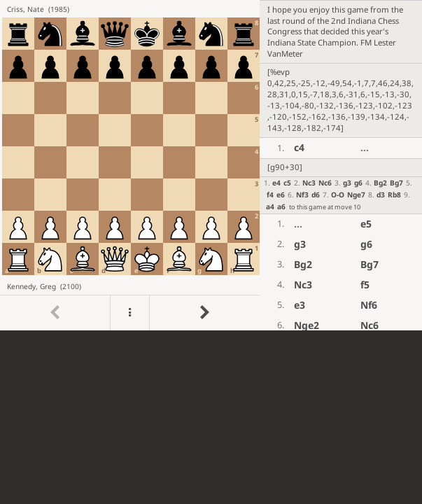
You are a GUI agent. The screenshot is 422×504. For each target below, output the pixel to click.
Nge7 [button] (356, 195)
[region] (211, 165)
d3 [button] (381, 195)
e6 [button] (281, 195)
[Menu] (129, 313)
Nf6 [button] (369, 305)
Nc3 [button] (309, 183)
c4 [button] (299, 147)
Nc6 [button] (325, 183)
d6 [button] (316, 195)
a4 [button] (270, 206)
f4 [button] (270, 195)
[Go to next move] (204, 313)
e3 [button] (300, 305)
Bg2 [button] (380, 183)
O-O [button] (338, 195)
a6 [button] (281, 206)
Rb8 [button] (394, 195)
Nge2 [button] (307, 325)
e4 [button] (276, 183)
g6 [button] (358, 183)
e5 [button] (366, 224)
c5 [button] (287, 183)
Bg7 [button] (396, 183)
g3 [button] (347, 183)
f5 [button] (365, 285)
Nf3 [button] (302, 195)
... (365, 147)
